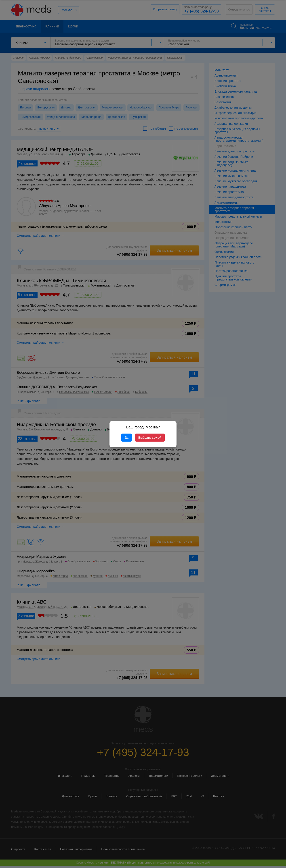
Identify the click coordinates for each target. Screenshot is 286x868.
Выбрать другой (150, 438)
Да (127, 438)
